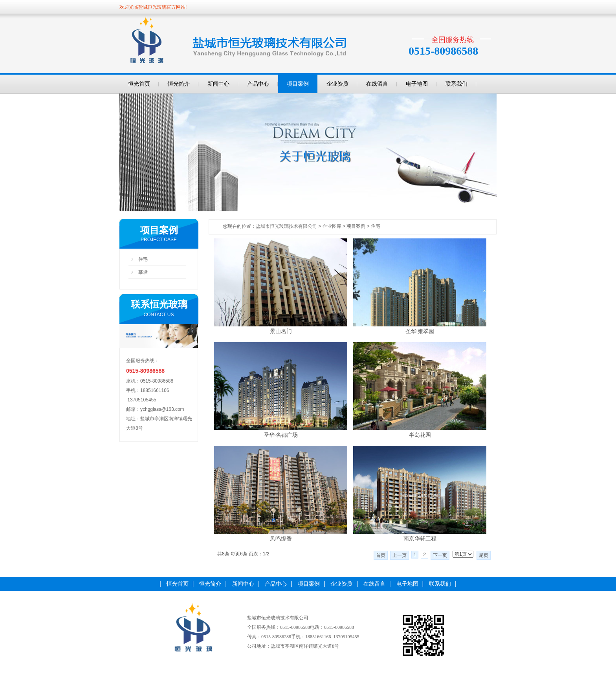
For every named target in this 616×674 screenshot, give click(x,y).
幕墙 (143, 272)
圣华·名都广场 (281, 435)
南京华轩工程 (420, 538)
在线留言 (377, 84)
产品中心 (258, 84)
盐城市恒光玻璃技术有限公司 (286, 226)
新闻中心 (218, 84)
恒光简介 (179, 84)
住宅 (143, 259)
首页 (381, 555)
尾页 (484, 555)
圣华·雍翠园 (420, 331)
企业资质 (337, 84)
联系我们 (456, 84)
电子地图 (417, 84)
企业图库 (332, 226)
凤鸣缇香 (281, 538)
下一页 (440, 555)
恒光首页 (139, 84)
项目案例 (298, 84)
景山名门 (281, 331)
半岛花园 (420, 435)
